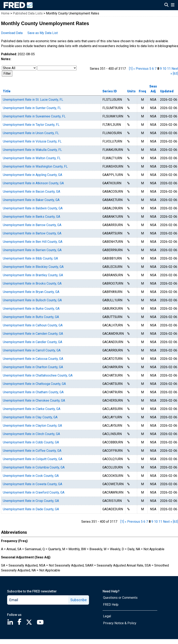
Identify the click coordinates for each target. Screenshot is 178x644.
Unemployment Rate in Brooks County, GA (32, 283)
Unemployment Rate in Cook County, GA (31, 476)
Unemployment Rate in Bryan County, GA (31, 292)
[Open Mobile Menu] (173, 5)
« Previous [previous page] (141, 69)
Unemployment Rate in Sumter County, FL (32, 108)
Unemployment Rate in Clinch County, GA (31, 434)
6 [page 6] (153, 69)
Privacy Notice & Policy (120, 623)
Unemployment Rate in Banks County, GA (31, 217)
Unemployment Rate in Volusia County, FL (32, 141)
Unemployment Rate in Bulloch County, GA (32, 300)
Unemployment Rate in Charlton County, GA (33, 367)
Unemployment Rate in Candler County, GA (33, 342)
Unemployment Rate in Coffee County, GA (32, 451)
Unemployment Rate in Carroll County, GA (32, 350)
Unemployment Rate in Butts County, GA (31, 317)
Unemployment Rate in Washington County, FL (35, 166)
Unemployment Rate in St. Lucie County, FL (33, 100)
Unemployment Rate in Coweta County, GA (33, 484)
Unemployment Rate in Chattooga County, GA (34, 384)
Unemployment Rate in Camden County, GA (33, 334)
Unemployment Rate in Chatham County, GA (33, 392)
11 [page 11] (169, 69)
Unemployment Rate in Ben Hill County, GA (33, 242)
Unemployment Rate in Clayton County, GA (32, 426)
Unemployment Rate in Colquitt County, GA (33, 459)
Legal (107, 616)
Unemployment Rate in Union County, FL (31, 133)
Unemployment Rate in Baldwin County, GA (33, 208)
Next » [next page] (168, 522)
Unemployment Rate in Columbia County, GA (34, 467)
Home (5, 13)
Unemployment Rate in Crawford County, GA (34, 492)
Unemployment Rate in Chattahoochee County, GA (38, 375)
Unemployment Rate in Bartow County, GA (32, 233)
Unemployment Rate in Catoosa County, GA (33, 359)
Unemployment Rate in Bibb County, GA (30, 258)
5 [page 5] (150, 69)
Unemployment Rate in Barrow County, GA (32, 225)
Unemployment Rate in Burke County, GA (31, 309)
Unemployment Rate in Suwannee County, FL (34, 116)
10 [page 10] (164, 69)
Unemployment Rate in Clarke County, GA (32, 409)
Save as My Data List (43, 33)
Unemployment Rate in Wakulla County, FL (32, 150)
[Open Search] (166, 5)
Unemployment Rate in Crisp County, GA (31, 501)
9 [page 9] (161, 69)
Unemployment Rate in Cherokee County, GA (34, 400)
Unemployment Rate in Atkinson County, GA (33, 183)
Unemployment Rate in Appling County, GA (33, 175)
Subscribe (79, 600)
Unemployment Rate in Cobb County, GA (31, 442)
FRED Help (111, 605)
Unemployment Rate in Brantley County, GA (33, 275)
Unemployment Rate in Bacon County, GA (31, 192)
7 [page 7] (156, 69)
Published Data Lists (28, 13)
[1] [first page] (131, 69)
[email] (38, 600)
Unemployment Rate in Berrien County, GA (32, 250)
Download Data (12, 33)
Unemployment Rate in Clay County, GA (30, 417)
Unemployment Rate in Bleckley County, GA (33, 267)
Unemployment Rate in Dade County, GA (31, 509)
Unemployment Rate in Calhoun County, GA (33, 325)
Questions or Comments (120, 598)
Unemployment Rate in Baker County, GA (31, 200)
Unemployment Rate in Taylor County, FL (31, 125)
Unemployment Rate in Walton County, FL (32, 158)
